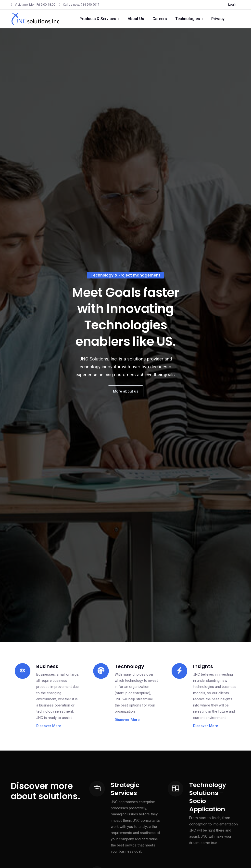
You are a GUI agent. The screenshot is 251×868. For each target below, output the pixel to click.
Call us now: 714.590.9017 (79, 5)
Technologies (188, 19)
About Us (136, 19)
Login (232, 5)
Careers (160, 19)
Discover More (49, 726)
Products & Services (98, 19)
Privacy (218, 19)
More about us (126, 391)
